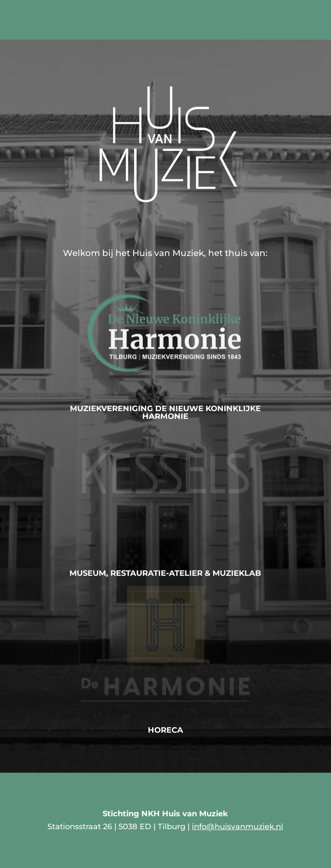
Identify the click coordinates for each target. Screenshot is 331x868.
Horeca (165, 730)
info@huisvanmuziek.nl (237, 827)
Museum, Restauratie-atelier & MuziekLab (165, 573)
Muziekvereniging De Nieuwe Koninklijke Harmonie (165, 412)
